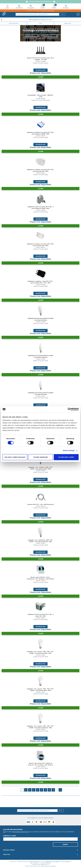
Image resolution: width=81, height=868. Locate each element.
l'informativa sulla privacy (21, 832)
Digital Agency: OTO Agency (49, 866)
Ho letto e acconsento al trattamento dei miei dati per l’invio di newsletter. (40, 832)
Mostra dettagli (69, 450)
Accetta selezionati (40, 457)
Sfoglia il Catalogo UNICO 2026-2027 (40, 2)
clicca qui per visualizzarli (47, 11)
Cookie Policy (37, 866)
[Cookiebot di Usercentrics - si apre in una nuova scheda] (69, 409)
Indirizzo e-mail (9, 836)
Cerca (61, 811)
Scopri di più (40, 70)
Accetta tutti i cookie (66, 457)
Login (41, 77)
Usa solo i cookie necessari (15, 457)
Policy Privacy (29, 866)
